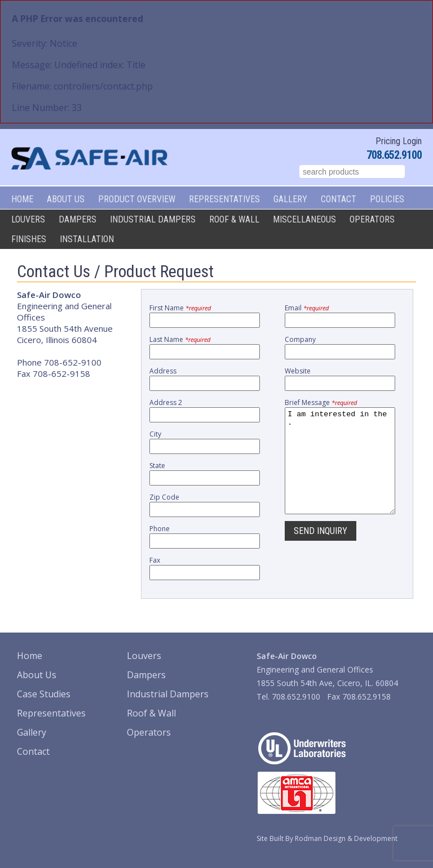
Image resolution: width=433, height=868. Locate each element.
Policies (387, 199)
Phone (160, 529)
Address (163, 371)
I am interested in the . (340, 471)
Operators (372, 219)
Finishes (29, 239)
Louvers (28, 219)
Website (298, 371)
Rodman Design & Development (346, 838)
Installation (87, 239)
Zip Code (164, 497)
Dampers (78, 219)
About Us (66, 199)
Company (300, 339)
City (155, 434)
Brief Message (321, 402)
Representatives (224, 199)
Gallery (290, 199)
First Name (180, 308)
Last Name (180, 339)
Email (307, 308)
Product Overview (137, 199)
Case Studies (44, 694)
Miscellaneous (304, 219)
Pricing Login (399, 141)
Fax (155, 560)
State (157, 466)
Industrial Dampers (153, 219)
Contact (339, 199)
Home (22, 199)
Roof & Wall (234, 219)
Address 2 (166, 402)
